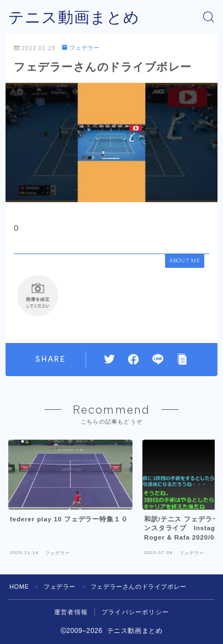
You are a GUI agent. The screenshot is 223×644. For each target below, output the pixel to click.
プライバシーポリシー (135, 612)
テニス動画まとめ (74, 17)
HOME (19, 587)
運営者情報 (71, 612)
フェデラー (81, 48)
